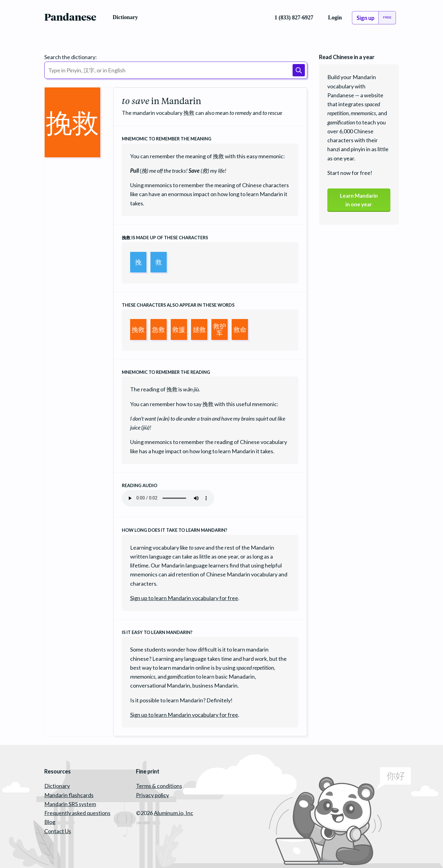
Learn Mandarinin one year (359, 200)
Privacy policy (152, 795)
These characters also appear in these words (178, 305)
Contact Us (58, 831)
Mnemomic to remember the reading (166, 372)
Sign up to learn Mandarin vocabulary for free (184, 598)
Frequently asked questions (77, 813)
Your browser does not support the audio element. (168, 498)
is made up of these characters (165, 238)
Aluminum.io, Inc (174, 813)
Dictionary (57, 786)
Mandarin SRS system (70, 804)
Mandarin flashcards (69, 795)
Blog (50, 822)
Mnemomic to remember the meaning (167, 139)
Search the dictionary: (71, 57)
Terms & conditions (159, 786)
